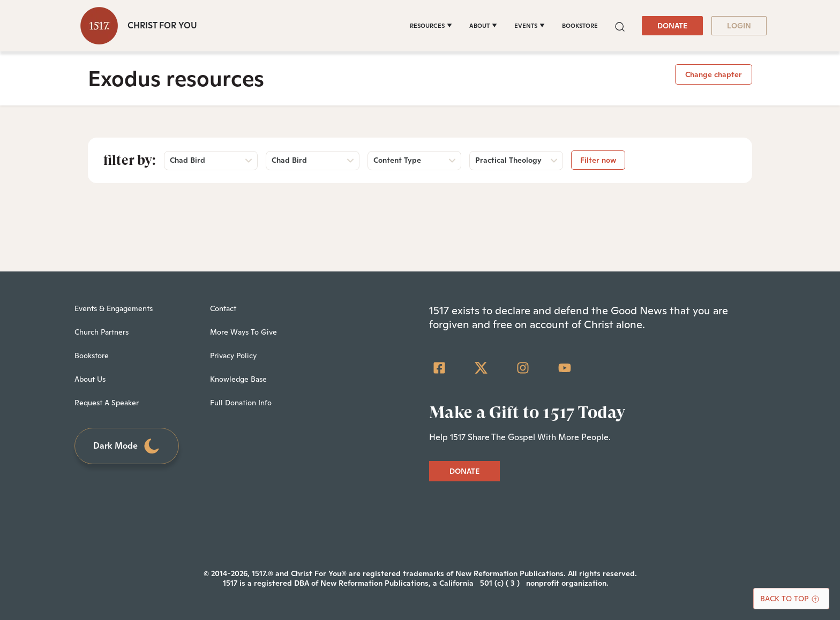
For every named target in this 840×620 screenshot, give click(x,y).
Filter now (598, 160)
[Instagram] (523, 368)
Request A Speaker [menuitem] (107, 403)
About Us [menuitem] (90, 379)
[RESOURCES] (431, 26)
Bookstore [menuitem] (92, 356)
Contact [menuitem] (223, 308)
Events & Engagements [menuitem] (114, 308)
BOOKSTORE (580, 26)
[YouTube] (565, 368)
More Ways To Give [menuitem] (243, 332)
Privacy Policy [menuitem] (233, 356)
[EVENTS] (530, 26)
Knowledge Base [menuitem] (238, 379)
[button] (620, 25)
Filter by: (130, 160)
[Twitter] (481, 368)
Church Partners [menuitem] (102, 332)
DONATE (672, 26)
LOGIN (739, 26)
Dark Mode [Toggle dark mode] (127, 446)
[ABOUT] (483, 26)
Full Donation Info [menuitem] (241, 403)
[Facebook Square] (439, 368)
